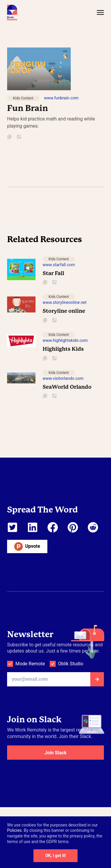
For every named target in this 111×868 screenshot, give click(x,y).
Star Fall (53, 273)
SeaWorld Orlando (67, 387)
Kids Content (23, 98)
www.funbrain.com (61, 98)
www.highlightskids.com (65, 340)
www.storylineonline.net (65, 302)
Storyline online (64, 311)
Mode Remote (30, 664)
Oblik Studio (71, 664)
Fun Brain (28, 108)
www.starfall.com (59, 265)
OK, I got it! (55, 856)
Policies (14, 830)
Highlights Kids (63, 349)
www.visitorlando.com (63, 378)
